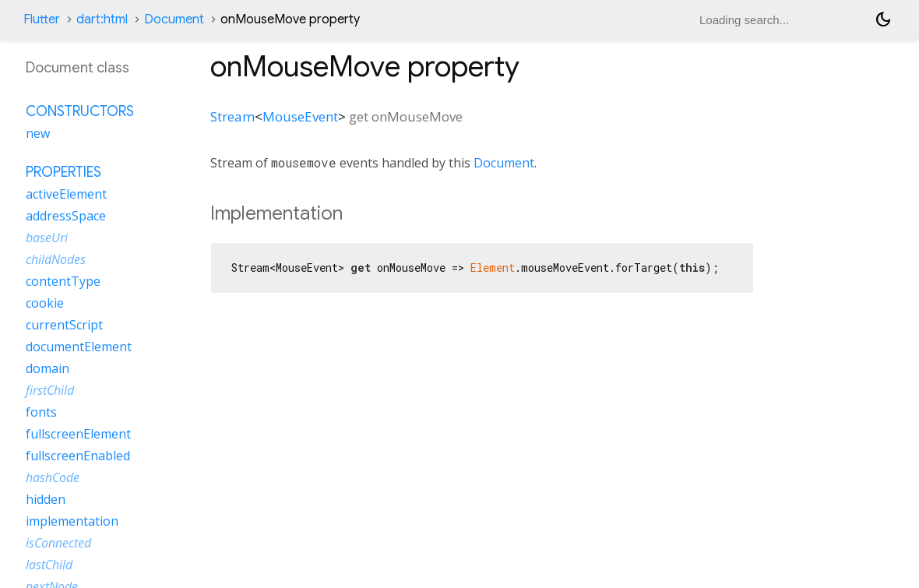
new (38, 133)
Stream (232, 116)
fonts (41, 412)
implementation (72, 521)
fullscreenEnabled (78, 456)
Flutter (42, 19)
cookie (45, 303)
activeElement (66, 194)
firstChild (50, 390)
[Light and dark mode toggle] (883, 19)
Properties (63, 172)
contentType (63, 281)
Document (174, 19)
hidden (46, 499)
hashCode (53, 477)
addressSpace (66, 216)
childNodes (56, 259)
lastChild (49, 565)
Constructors (80, 111)
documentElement (79, 347)
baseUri (47, 238)
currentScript (64, 325)
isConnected (58, 543)
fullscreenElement (78, 434)
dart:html (102, 19)
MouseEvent (300, 116)
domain (48, 368)
